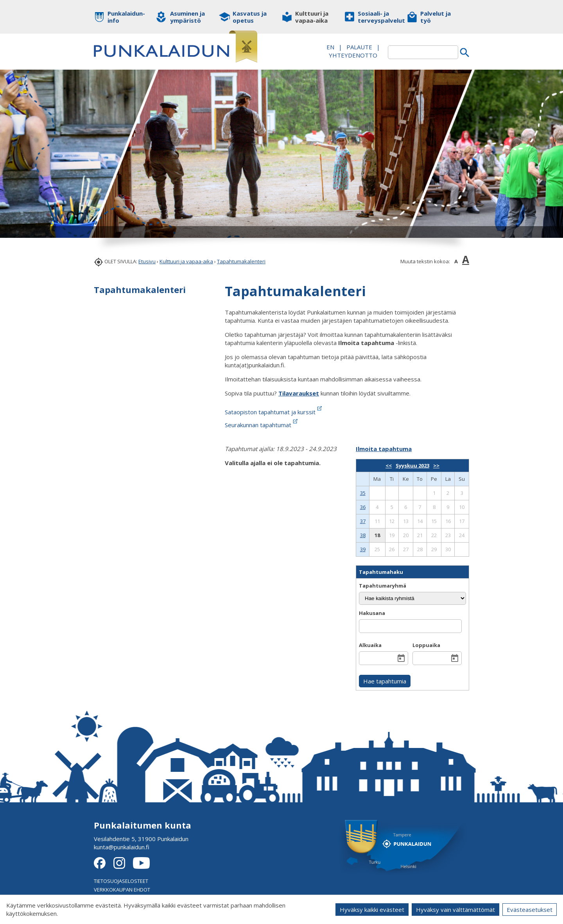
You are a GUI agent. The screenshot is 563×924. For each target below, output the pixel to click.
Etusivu (147, 261)
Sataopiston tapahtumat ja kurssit (274, 412)
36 (363, 507)
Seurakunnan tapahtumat (262, 425)
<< (389, 466)
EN (330, 47)
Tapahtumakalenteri (241, 261)
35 (363, 493)
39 (363, 549)
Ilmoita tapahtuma (384, 449)
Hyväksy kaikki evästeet (372, 910)
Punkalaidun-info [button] (126, 17)
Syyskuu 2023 (412, 466)
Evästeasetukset (530, 910)
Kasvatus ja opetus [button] (250, 17)
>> (436, 466)
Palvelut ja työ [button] (436, 17)
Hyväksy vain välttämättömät (455, 910)
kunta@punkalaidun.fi (122, 847)
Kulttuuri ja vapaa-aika (186, 261)
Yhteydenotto (353, 55)
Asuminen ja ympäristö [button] (187, 17)
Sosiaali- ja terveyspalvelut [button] (376, 17)
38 (363, 535)
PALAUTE (359, 47)
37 (363, 521)
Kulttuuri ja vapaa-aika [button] (312, 17)
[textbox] (423, 52)
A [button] (456, 261)
